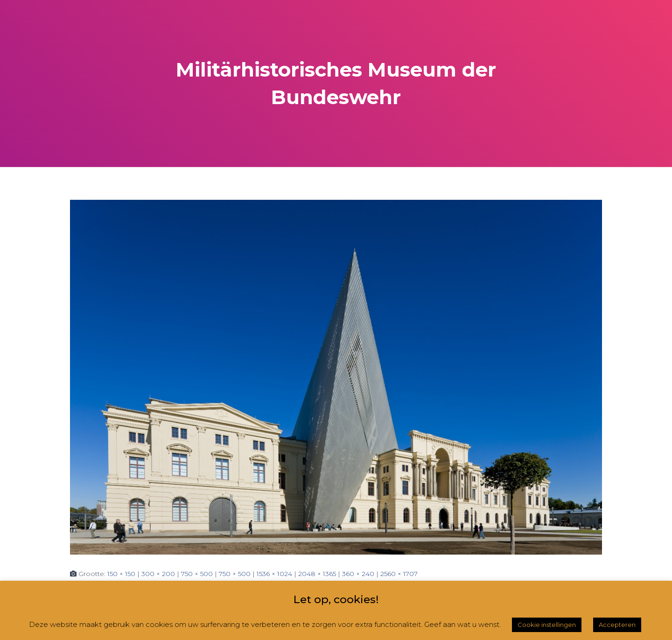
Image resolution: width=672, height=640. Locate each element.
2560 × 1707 (399, 574)
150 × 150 (121, 574)
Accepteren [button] (617, 625)
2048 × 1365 (317, 574)
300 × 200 (158, 574)
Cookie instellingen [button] (547, 625)
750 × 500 (197, 574)
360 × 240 (358, 574)
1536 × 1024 (274, 574)
